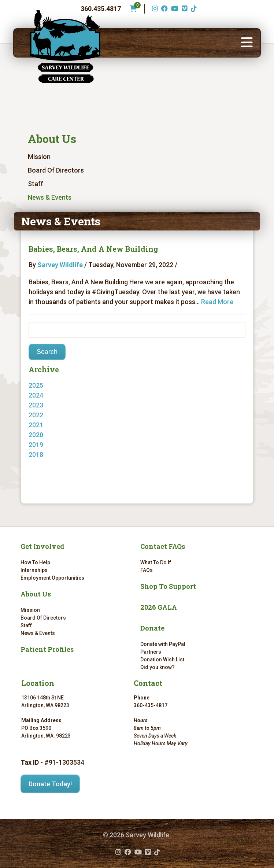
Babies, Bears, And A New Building (93, 249)
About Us (52, 139)
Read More (217, 302)
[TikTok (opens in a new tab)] (193, 9)
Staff (36, 184)
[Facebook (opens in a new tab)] (164, 9)
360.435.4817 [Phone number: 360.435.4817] (101, 9)
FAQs (147, 570)
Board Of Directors (56, 170)
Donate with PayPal (163, 644)
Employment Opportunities (52, 578)
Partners (151, 652)
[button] (247, 43)
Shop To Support (168, 586)
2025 (36, 385)
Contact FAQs (163, 546)
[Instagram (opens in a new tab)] (154, 9)
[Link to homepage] (65, 47)
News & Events (50, 197)
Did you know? (158, 667)
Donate (152, 628)
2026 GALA (159, 607)
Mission (39, 157)
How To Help (35, 562)
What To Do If (156, 562)
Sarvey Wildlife (60, 265)
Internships (34, 570)
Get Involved (42, 546)
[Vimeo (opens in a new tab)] (184, 9)
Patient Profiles (47, 649)
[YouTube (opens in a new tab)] (174, 9)
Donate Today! (50, 784)
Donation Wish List (162, 660)
